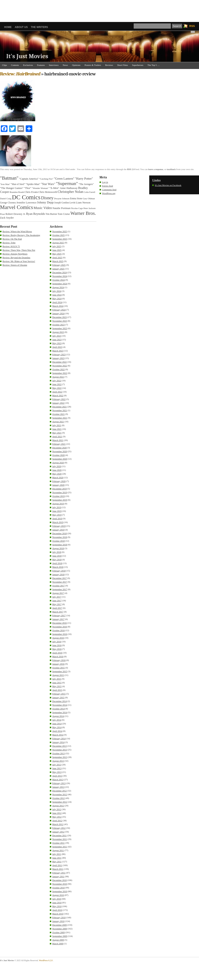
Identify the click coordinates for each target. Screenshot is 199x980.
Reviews (109, 65)
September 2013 (60, 757)
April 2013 (57, 776)
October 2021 (58, 414)
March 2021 (58, 440)
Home (8, 27)
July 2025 (57, 246)
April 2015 (57, 690)
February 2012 (59, 828)
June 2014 (57, 724)
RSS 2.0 (131, 169)
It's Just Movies (27, 56)
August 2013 (58, 761)
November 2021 (60, 410)
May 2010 (57, 906)
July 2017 (57, 597)
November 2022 (60, 366)
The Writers (39, 27)
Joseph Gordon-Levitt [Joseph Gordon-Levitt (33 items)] (65, 203)
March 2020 (58, 477)
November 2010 (60, 884)
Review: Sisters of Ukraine (15, 265)
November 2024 (60, 276)
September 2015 (60, 671)
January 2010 (58, 921)
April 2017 (57, 608)
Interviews (54, 65)
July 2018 (57, 552)
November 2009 (60, 929)
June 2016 (57, 645)
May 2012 (57, 817)
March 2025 (58, 261)
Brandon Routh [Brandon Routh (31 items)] (17, 192)
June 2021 (57, 429)
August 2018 (58, 548)
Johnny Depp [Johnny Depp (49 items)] (45, 202)
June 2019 (57, 511)
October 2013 (58, 753)
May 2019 (57, 515)
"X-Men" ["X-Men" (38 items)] (54, 188)
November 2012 (60, 794)
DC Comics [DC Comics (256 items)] (26, 197)
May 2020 (57, 474)
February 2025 (59, 265)
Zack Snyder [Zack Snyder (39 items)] (7, 218)
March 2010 (58, 914)
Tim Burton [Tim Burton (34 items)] (51, 214)
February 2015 (59, 694)
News (65, 65)
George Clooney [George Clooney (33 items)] (8, 203)
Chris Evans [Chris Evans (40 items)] (31, 192)
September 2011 (60, 847)
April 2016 (57, 653)
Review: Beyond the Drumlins (16, 257)
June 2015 (57, 683)
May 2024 (57, 298)
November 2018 (60, 537)
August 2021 (58, 422)
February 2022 (59, 399)
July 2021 (57, 425)
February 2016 (59, 660)
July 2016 (57, 642)
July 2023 (57, 336)
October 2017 (58, 586)
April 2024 (57, 302)
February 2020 (59, 481)
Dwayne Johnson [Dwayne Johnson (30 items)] (62, 198)
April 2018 (57, 563)
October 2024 (58, 280)
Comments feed (109, 190)
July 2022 (57, 381)
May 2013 (57, 772)
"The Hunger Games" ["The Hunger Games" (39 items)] (12, 188)
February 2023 (59, 354)
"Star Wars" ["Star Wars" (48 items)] (48, 184)
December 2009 (59, 925)
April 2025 (57, 257)
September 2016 (60, 634)
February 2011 (59, 873)
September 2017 (60, 589)
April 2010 (57, 910)
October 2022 (58, 369)
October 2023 (58, 325)
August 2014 (58, 716)
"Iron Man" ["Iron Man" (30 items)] (5, 184)
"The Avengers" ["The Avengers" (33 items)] (86, 184)
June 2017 (57, 601)
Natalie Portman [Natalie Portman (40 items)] (61, 208)
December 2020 (59, 448)
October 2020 (58, 455)
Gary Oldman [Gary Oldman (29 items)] (89, 199)
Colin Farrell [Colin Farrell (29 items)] (89, 192)
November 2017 (60, 582)
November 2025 (60, 231)
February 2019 (59, 526)
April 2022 (57, 392)
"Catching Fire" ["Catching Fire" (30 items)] (46, 179)
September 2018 (60, 545)
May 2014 (57, 727)
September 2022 (60, 373)
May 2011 (57, 862)
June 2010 (57, 903)
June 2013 (57, 768)
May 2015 (57, 686)
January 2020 (58, 485)
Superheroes (138, 65)
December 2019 (59, 489)
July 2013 (57, 765)
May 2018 (57, 559)
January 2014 (58, 742)
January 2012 (58, 832)
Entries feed (107, 186)
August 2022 (58, 377)
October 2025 (58, 235)
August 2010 (58, 895)
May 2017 (57, 604)
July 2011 (57, 854)
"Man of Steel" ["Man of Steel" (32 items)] (18, 184)
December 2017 (59, 578)
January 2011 (58, 876)
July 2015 (57, 679)
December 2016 (59, 623)
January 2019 (58, 530)
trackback (171, 169)
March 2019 (58, 522)
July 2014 (57, 720)
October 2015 (58, 668)
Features (41, 65)
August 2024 (58, 287)
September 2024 (60, 284)
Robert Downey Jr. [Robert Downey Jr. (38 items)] (16, 214)
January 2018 (58, 574)
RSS (192, 26)
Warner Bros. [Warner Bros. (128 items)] (83, 213)
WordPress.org (109, 193)
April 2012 (57, 820)
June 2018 (57, 556)
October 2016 (58, 630)
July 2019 (57, 507)
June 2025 (57, 250)
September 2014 (60, 712)
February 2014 (59, 738)
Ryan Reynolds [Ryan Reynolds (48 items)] (36, 214)
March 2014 (58, 735)
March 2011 (58, 869)
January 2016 (58, 664)
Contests (15, 65)
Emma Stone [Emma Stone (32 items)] (76, 198)
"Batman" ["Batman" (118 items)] (9, 178)
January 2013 (58, 787)
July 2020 (57, 466)
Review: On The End (12, 239)
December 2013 (59, 746)
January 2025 (58, 269)
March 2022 (58, 395)
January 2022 (58, 403)
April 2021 (57, 436)
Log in (105, 182)
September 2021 (60, 418)
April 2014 (57, 731)
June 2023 (57, 340)
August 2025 (58, 243)
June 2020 (57, 470)
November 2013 (60, 750)
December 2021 (59, 407)
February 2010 (59, 917)
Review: (20, 74)
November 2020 (60, 451)
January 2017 (58, 619)
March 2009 (58, 944)
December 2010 (59, 880)
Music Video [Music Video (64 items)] (43, 208)
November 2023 (60, 321)
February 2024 (59, 310)
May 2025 (57, 254)
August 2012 (58, 806)
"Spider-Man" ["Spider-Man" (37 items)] (33, 184)
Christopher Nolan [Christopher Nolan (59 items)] (70, 192)
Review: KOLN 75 (11, 246)
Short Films (123, 65)
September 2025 (60, 239)
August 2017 (58, 593)
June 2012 (57, 813)
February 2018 (59, 571)
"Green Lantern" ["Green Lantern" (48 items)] (64, 179)
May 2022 (57, 388)
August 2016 (58, 638)
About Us (21, 27)
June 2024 (57, 295)
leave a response (156, 169)
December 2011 (59, 835)
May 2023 (57, 343)
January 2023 (58, 358)
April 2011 (57, 865)
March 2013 (58, 779)
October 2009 (58, 932)
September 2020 (60, 459)
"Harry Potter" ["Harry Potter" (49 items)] (84, 179)
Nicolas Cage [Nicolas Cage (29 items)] (77, 208)
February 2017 (59, 615)
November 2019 (60, 492)
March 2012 (58, 824)
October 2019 (58, 496)
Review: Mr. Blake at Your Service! (19, 261)
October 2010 (58, 888)
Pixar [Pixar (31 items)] (2, 214)
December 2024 (59, 272)
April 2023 (57, 347)
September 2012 (60, 802)
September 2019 (60, 500)
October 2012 (58, 798)
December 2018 (59, 533)
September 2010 (60, 891)
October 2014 (58, 709)
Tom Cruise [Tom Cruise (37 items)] (64, 214)
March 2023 (58, 351)
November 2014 (60, 705)
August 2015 (58, 675)
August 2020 (58, 463)
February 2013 (59, 783)
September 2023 (60, 328)
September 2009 (60, 936)
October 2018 (58, 541)
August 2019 (58, 504)
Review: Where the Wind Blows (17, 231)
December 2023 (59, 317)
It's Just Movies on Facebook (168, 185)
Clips (4, 65)
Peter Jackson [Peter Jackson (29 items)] (89, 208)
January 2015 (58, 697)
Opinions (76, 65)
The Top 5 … (153, 65)
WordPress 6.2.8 (46, 960)
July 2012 (57, 809)
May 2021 (57, 433)
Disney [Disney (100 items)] (47, 198)
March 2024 (58, 306)
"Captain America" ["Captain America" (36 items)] (29, 179)
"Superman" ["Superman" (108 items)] (67, 183)
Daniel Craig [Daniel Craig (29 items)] (6, 199)
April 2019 (57, 518)
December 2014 (59, 701)
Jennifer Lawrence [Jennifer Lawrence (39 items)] (26, 202)
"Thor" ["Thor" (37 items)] (28, 188)
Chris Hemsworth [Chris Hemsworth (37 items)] (48, 192)
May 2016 (57, 649)
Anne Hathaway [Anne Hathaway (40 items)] (69, 188)
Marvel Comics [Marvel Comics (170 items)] (16, 207)
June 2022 (57, 384)
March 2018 (58, 567)
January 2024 (58, 313)
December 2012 (59, 791)
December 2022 (59, 362)
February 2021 (59, 444)
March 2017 (58, 612)
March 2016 (58, 656)
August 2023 (58, 332)
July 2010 (57, 899)
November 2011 (60, 839)
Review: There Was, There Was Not (19, 250)
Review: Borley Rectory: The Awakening (21, 235)
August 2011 (58, 850)
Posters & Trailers (93, 65)
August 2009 (58, 940)
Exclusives (28, 65)
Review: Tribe (9, 243)
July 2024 (57, 291)
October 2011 (58, 843)
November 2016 (60, 627)
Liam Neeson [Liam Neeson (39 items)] (83, 202)
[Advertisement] (99, 9)
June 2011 (57, 858)
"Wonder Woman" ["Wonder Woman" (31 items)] (40, 188)
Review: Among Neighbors (15, 254)
